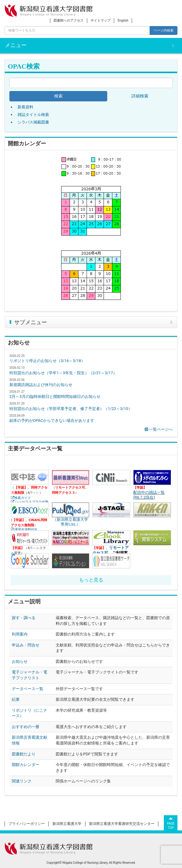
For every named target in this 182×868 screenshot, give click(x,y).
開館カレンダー (26, 765)
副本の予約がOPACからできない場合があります (52, 420)
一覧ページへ (159, 429)
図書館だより (24, 754)
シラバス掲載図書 (33, 122)
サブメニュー (31, 322)
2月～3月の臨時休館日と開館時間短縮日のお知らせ (55, 397)
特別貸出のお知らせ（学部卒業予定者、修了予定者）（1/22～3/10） (71, 409)
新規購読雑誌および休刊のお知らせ (41, 385)
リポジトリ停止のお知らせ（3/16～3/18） (47, 361)
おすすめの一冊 (26, 727)
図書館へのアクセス (69, 20)
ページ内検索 (164, 30)
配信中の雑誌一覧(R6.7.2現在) (149, 495)
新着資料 (25, 107)
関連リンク (22, 781)
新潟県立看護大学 (67, 824)
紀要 (16, 699)
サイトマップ (101, 20)
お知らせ (20, 661)
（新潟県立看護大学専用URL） (71, 510)
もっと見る (91, 580)
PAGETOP (171, 822)
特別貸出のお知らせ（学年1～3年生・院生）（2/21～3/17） (63, 373)
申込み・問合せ (26, 645)
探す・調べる (24, 618)
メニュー (16, 45)
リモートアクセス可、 (111, 550)
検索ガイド (23, 498)
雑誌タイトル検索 (33, 115)
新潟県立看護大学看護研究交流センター (122, 824)
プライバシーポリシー (27, 824)
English (123, 20)
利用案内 (20, 634)
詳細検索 (140, 96)
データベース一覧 (28, 689)
